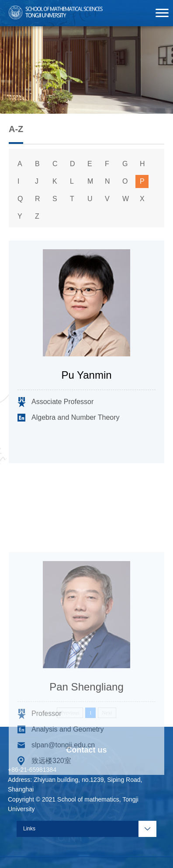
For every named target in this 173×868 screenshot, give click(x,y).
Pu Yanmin (86, 375)
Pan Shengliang (86, 734)
